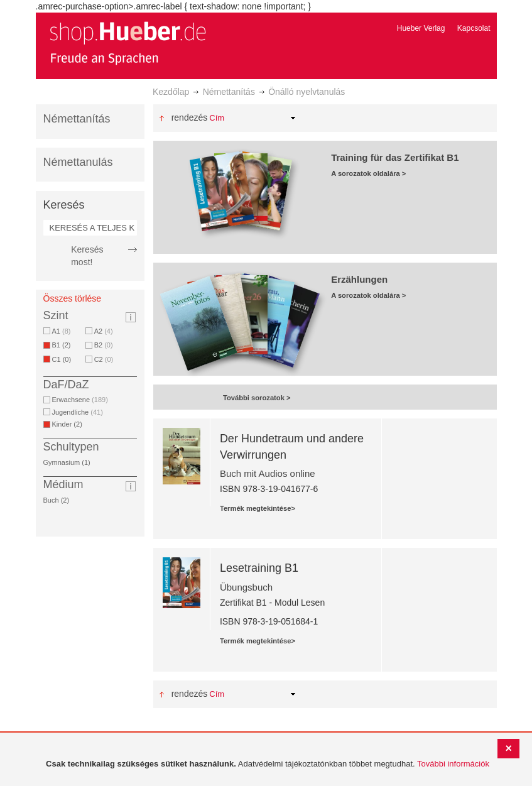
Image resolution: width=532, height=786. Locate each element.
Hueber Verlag (421, 28)
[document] (268, 764)
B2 (104, 345)
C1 (64, 359)
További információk (453, 764)
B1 (64, 345)
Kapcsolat (474, 28)
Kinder (69, 424)
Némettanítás (229, 92)
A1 (62, 331)
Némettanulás (78, 162)
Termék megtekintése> (258, 508)
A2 (104, 331)
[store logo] (128, 43)
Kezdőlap (171, 92)
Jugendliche (78, 412)
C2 (104, 359)
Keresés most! (87, 256)
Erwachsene (80, 400)
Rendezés (190, 117)
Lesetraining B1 (259, 568)
